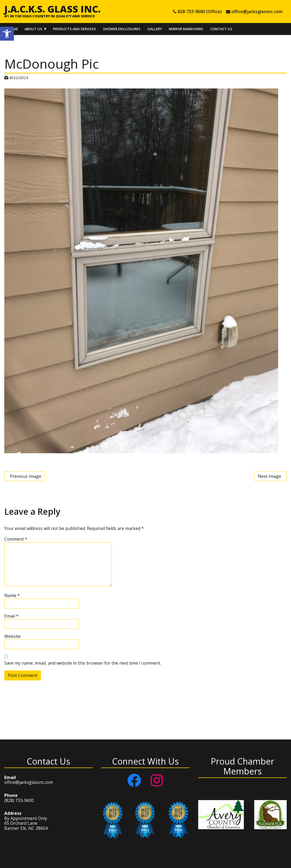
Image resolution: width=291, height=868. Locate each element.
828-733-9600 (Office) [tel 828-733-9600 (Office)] (200, 11)
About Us (33, 29)
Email (11, 616)
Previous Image (26, 476)
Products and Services (74, 29)
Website (12, 636)
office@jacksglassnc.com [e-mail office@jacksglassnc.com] (257, 11)
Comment (16, 539)
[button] (7, 34)
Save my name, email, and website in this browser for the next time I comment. (83, 663)
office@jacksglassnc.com (29, 782)
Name (12, 595)
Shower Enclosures (122, 29)
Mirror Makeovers (186, 29)
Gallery (155, 29)
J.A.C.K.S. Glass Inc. (52, 9)
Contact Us (221, 29)
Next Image (269, 476)
